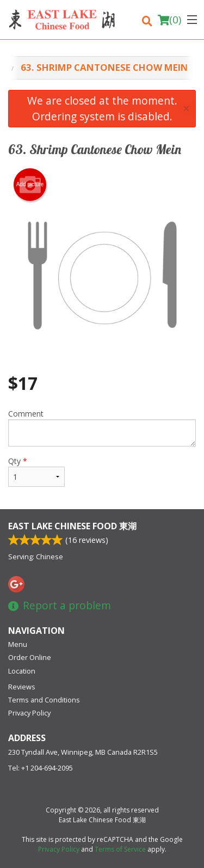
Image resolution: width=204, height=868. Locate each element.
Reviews (22, 687)
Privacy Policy (29, 713)
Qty (36, 471)
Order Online (30, 657)
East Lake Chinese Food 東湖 (72, 526)
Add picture (30, 185)
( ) (169, 20)
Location (22, 671)
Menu (18, 644)
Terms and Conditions (44, 700)
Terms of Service (120, 849)
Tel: (41, 768)
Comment (102, 427)
